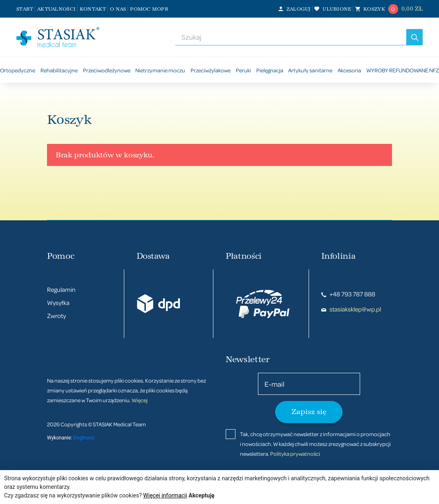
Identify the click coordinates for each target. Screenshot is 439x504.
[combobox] (291, 37)
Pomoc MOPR (149, 9)
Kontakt (93, 9)
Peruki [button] (243, 70)
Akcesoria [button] (349, 70)
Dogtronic (84, 438)
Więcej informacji (165, 495)
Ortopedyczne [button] (18, 70)
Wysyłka (58, 302)
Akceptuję (201, 495)
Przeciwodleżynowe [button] (107, 70)
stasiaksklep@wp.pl (351, 309)
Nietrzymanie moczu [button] (160, 70)
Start (25, 9)
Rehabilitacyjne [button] (59, 70)
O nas (118, 9)
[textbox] (291, 37)
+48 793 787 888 (348, 294)
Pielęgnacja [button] (270, 70)
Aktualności (56, 9)
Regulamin (61, 289)
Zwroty (56, 316)
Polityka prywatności (295, 454)
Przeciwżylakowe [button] (211, 70)
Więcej (140, 400)
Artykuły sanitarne (310, 70)
